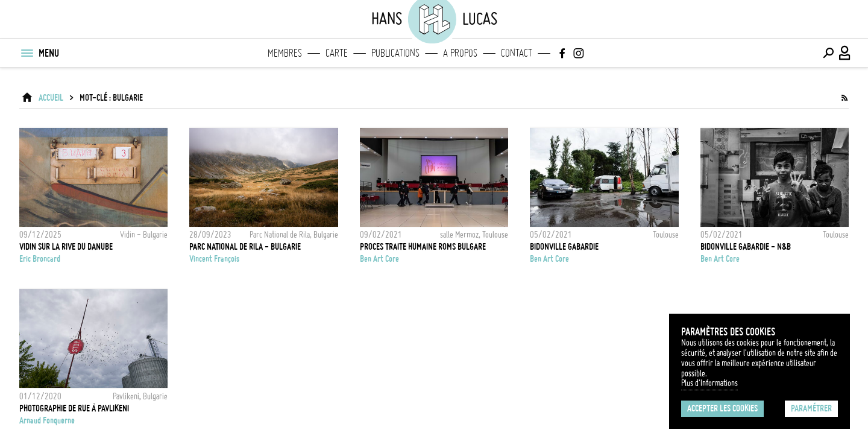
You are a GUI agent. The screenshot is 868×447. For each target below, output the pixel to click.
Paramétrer (811, 408)
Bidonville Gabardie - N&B (746, 247)
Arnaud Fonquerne (47, 420)
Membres (285, 53)
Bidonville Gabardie (564, 247)
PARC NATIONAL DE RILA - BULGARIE (245, 247)
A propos (460, 53)
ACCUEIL (51, 98)
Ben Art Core (379, 259)
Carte (337, 53)
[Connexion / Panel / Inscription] (845, 53)
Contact (517, 53)
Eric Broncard (40, 259)
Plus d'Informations (709, 383)
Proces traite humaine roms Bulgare (423, 247)
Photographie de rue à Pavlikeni (74, 408)
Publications (395, 53)
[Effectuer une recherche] (828, 53)
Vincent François (214, 259)
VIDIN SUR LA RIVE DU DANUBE (66, 247)
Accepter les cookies (722, 408)
